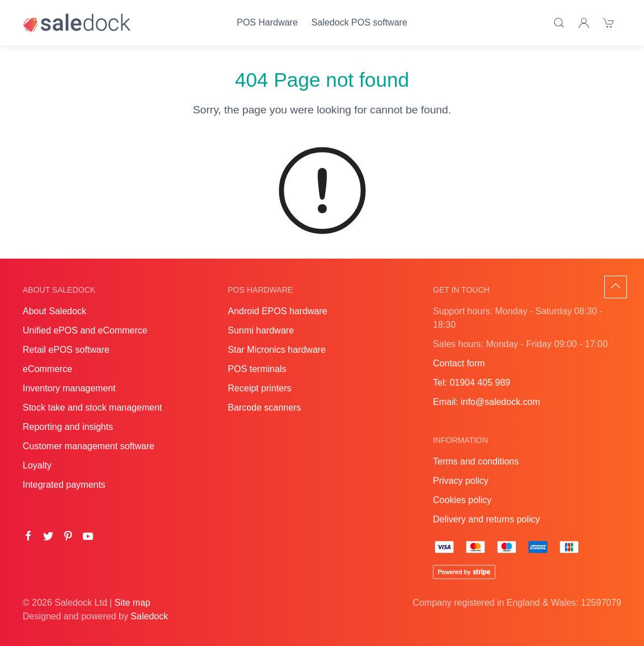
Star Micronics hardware (277, 350)
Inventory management (69, 388)
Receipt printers (260, 388)
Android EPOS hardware (278, 311)
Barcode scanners (265, 408)
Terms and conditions (476, 461)
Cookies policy (462, 500)
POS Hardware (267, 22)
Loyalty (37, 465)
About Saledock (54, 311)
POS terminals (257, 369)
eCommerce (47, 369)
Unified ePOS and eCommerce (85, 330)
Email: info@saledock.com (487, 402)
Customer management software (89, 446)
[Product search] (559, 23)
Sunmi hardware (261, 330)
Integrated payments (64, 485)
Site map (132, 603)
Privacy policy (461, 481)
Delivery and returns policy (487, 519)
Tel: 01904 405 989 (472, 383)
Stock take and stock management (92, 408)
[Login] (584, 23)
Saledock (149, 616)
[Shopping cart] (609, 23)
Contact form (459, 363)
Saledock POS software (359, 22)
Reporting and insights (68, 427)
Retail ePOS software (66, 350)
